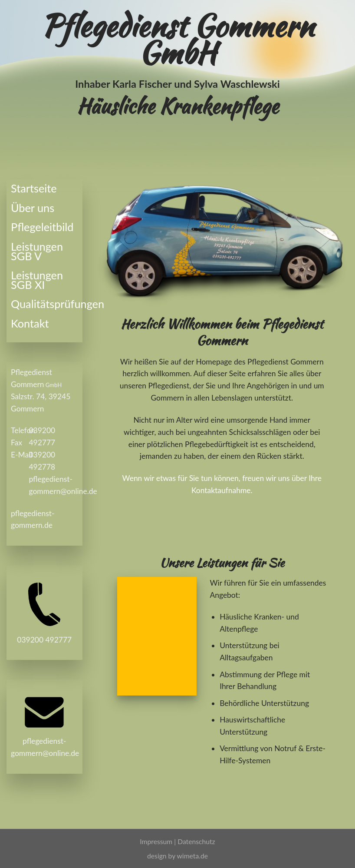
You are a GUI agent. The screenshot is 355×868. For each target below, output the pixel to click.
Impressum (157, 841)
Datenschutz (196, 841)
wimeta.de (192, 856)
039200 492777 (44, 640)
